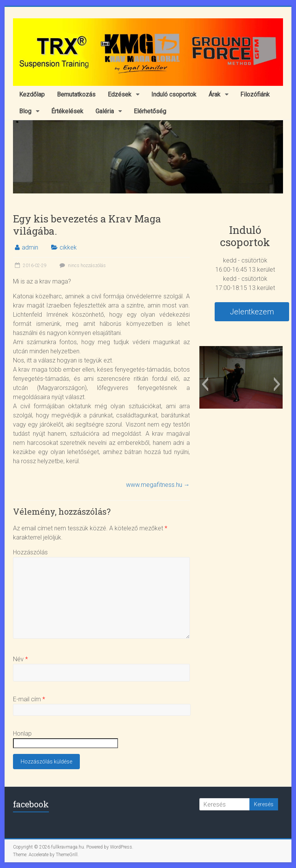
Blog (25, 111)
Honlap (22, 734)
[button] (205, 384)
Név (20, 659)
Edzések (120, 94)
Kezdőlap (32, 94)
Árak (214, 94)
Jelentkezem (252, 312)
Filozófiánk (255, 94)
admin (30, 247)
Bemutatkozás (76, 94)
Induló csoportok (174, 94)
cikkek (68, 247)
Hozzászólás (30, 552)
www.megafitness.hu (158, 485)
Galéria (105, 111)
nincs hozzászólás (82, 266)
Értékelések (67, 111)
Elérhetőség (150, 111)
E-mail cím (29, 699)
